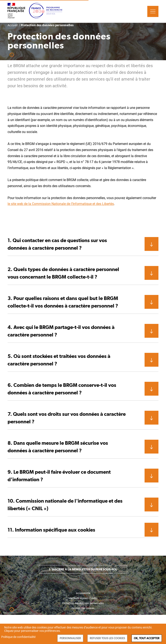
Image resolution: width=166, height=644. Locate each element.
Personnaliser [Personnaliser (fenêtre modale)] (70, 638)
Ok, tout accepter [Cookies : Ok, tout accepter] (147, 638)
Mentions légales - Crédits (83, 598)
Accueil (13, 25)
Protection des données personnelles (83, 603)
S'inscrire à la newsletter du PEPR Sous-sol (83, 569)
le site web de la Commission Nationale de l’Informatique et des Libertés (61, 204)
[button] (83, 244)
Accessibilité (83, 593)
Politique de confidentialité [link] (18, 637)
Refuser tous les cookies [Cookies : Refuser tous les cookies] (107, 638)
